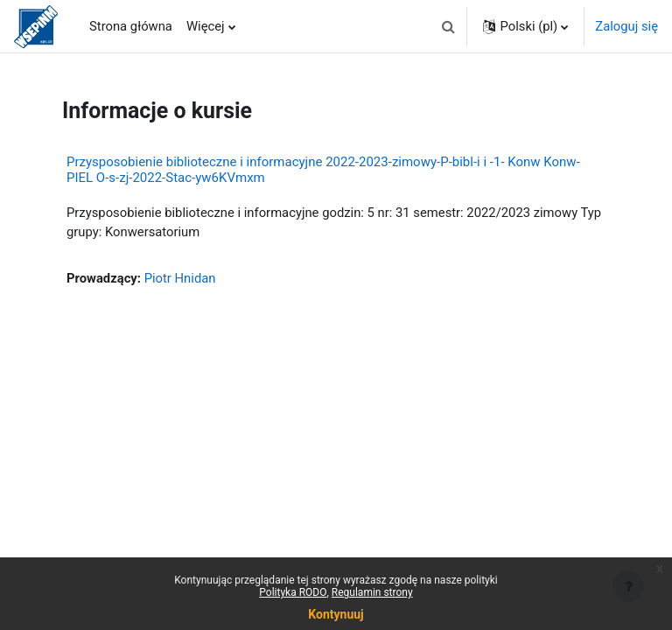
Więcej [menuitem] (206, 26)
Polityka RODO (293, 592)
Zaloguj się (626, 26)
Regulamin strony (372, 592)
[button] (448, 26)
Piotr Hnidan (180, 278)
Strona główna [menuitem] (131, 26)
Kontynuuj (336, 614)
